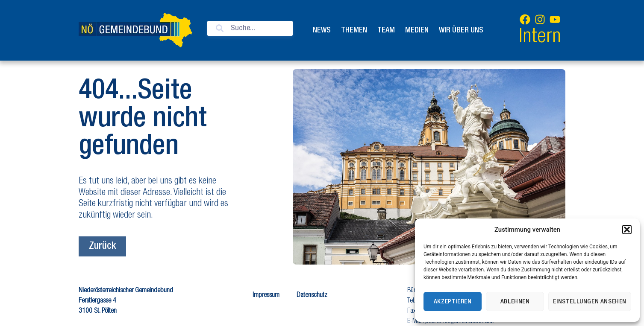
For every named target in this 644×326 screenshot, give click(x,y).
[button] (627, 230)
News (322, 30)
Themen (354, 30)
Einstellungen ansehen (590, 302)
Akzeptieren (453, 302)
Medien (417, 30)
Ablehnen (515, 302)
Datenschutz (312, 296)
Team (386, 30)
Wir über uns (461, 30)
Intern (540, 38)
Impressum (266, 296)
